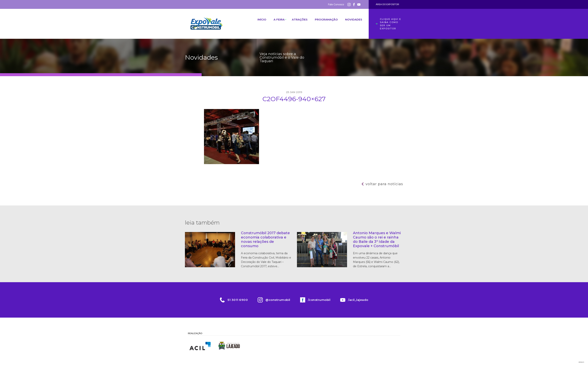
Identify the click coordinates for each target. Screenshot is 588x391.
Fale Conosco (336, 4)
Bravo (581, 362)
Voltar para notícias (384, 184)
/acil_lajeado (358, 300)
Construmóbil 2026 (207, 24)
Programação (325, 21)
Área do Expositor (387, 4)
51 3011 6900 (238, 300)
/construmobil (319, 300)
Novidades (353, 21)
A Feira (276, 21)
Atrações (298, 21)
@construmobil (278, 300)
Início (258, 21)
